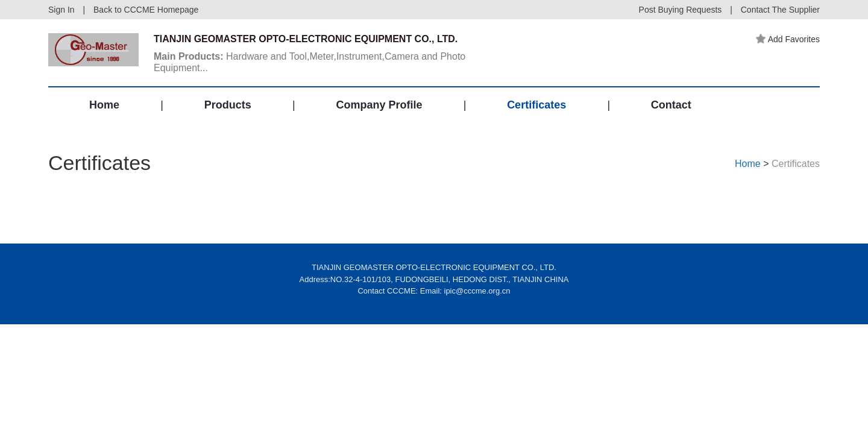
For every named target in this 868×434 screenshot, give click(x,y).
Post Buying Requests (681, 10)
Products (228, 105)
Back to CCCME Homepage (146, 10)
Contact (671, 105)
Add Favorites (788, 39)
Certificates (536, 105)
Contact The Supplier (780, 10)
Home (104, 105)
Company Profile (379, 105)
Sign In (61, 10)
